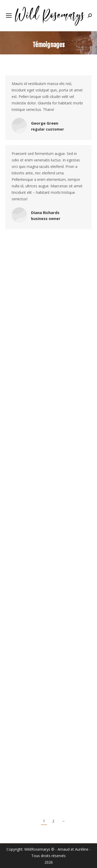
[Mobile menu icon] (9, 16)
